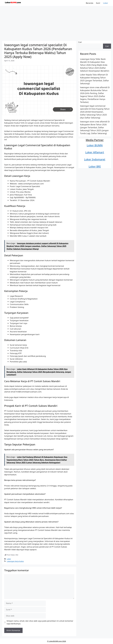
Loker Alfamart (95, 152)
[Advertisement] (56, 23)
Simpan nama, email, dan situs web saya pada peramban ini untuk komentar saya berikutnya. (40, 622)
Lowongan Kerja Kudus (15, 561)
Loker (106, 3)
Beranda (89, 3)
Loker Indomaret (95, 159)
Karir (98, 3)
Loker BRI (95, 166)
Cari (80, 42)
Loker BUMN (95, 145)
